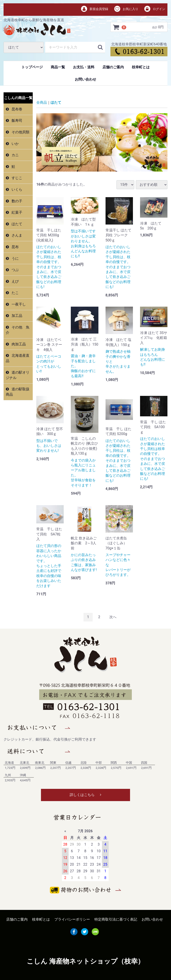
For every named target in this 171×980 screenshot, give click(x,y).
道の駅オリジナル (18, 375)
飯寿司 (16, 120)
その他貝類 (20, 132)
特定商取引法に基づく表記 (116, 919)
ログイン (154, 9)
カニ (15, 155)
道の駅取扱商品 (18, 392)
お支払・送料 (84, 67)
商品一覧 (58, 67)
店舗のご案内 (113, 67)
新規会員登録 (95, 9)
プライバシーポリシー (72, 919)
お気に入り (126, 9)
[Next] (113, 617)
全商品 (42, 102)
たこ (15, 293)
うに (15, 258)
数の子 (16, 201)
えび (15, 281)
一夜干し (18, 304)
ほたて (16, 224)
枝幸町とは (141, 67)
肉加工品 (18, 344)
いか (15, 144)
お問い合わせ (85, 79)
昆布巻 (16, 109)
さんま (16, 235)
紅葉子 (16, 212)
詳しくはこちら (85, 795)
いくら (16, 189)
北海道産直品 (18, 358)
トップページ (32, 67)
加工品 (16, 316)
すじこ (16, 178)
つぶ (15, 270)
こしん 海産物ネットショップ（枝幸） (85, 961)
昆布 (15, 247)
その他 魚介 (18, 330)
